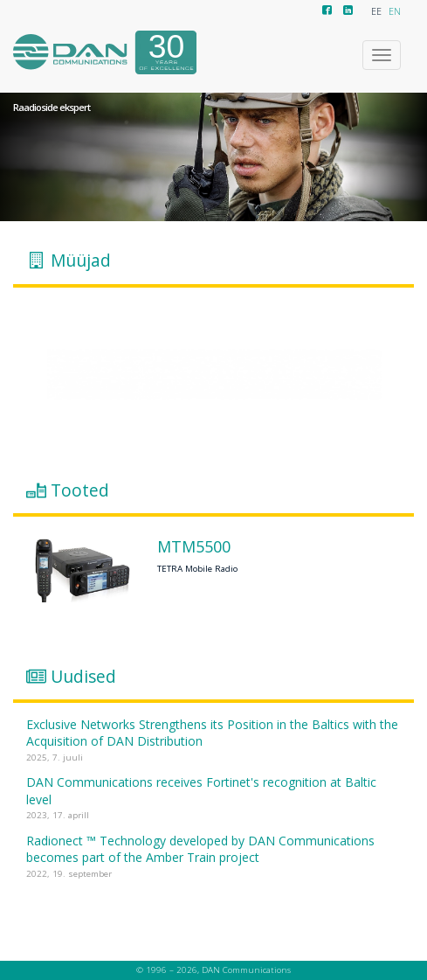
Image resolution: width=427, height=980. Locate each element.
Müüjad (81, 261)
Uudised (83, 676)
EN (395, 11)
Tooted (80, 490)
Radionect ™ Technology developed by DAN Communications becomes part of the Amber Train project (200, 849)
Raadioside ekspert (52, 108)
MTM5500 (194, 547)
